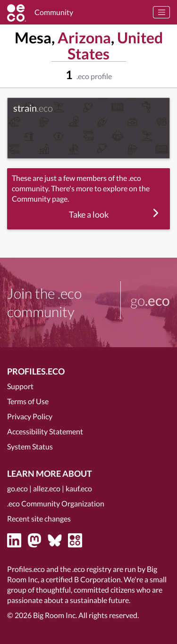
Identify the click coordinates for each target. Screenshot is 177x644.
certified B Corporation (83, 579)
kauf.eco (79, 488)
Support (20, 386)
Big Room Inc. (55, 615)
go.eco (17, 488)
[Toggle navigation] (161, 12)
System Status (30, 446)
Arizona (84, 37)
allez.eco (47, 488)
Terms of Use (28, 401)
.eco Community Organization (56, 503)
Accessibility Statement (45, 431)
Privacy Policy (30, 416)
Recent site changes (39, 518)
